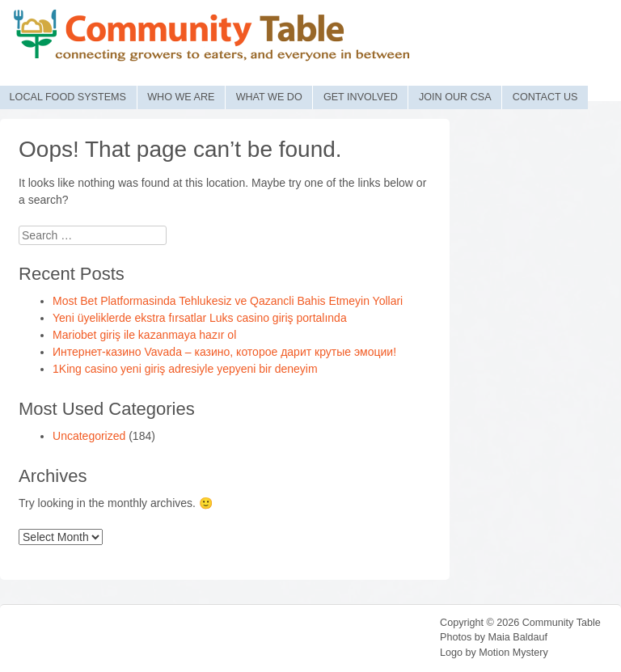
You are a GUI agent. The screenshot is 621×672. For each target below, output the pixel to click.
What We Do (269, 97)
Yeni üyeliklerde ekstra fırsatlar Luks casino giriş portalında (200, 318)
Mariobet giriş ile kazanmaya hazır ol (144, 335)
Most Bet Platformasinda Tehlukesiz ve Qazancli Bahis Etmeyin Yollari (228, 301)
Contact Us (545, 97)
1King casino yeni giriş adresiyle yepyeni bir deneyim (185, 369)
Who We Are (181, 97)
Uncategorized (89, 436)
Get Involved (361, 97)
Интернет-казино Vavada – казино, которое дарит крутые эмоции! (224, 352)
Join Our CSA (455, 97)
